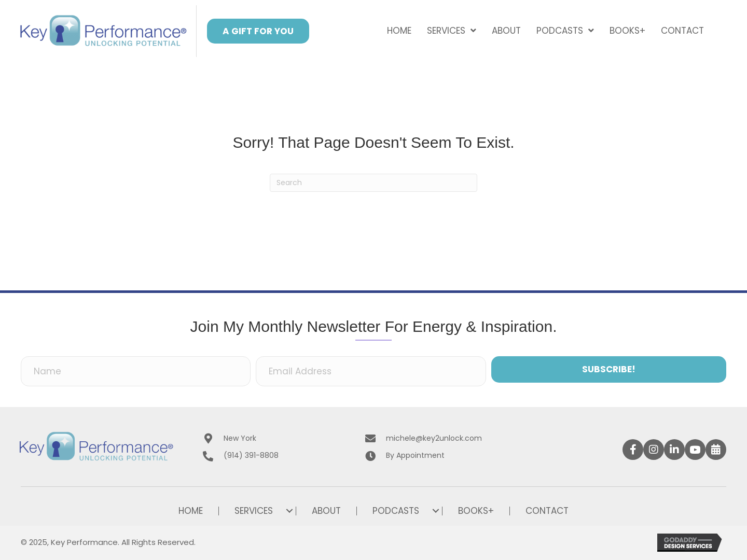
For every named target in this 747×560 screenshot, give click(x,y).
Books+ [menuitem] (476, 511)
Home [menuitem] (191, 511)
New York (240, 438)
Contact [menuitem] (547, 511)
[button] (258, 31)
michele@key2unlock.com (434, 438)
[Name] (136, 371)
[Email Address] (371, 371)
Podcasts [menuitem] (396, 511)
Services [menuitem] (254, 511)
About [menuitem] (326, 511)
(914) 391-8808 (251, 455)
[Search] (374, 183)
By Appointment (415, 455)
